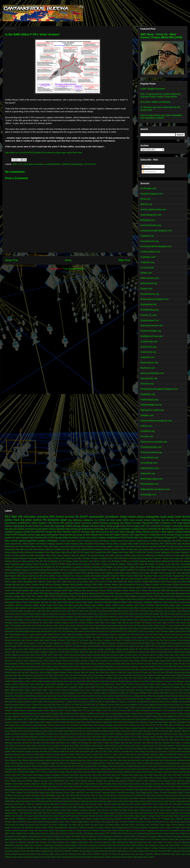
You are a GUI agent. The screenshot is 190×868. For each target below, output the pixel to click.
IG (160, 731)
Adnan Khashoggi (94, 655)
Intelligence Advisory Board (125, 734)
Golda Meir (182, 722)
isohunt (32, 851)
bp (142, 579)
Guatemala (57, 590)
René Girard (71, 798)
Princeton (163, 793)
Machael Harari (140, 757)
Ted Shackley (34, 602)
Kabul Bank (22, 749)
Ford (97, 714)
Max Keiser (25, 763)
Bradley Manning (84, 584)
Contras (177, 584)
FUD (119, 587)
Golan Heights (163, 722)
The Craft (169, 822)
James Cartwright (156, 737)
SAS (86, 804)
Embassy (112, 617)
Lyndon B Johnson (53, 757)
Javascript (82, 740)
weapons (143, 567)
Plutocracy (107, 596)
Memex (131, 629)
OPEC (76, 778)
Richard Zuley (176, 798)
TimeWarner (29, 828)
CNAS (126, 678)
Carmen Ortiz (143, 681)
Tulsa (57, 831)
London (45, 629)
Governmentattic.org (151, 331)
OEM (54, 778)
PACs (163, 784)
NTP (37, 772)
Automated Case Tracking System (117, 667)
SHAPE (114, 804)
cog (120, 544)
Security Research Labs (36, 810)
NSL (42, 576)
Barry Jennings (141, 670)
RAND (14, 579)
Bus (52, 678)
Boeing (73, 584)
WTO (74, 837)
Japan (137, 535)
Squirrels (68, 816)
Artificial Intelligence (13, 570)
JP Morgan (85, 552)
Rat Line (149, 634)
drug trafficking (75, 520)
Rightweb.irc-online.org (152, 410)
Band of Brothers (40, 670)
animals (19, 646)
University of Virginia (67, 833)
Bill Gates (161, 672)
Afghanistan (148, 523)
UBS (102, 579)
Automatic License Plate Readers (143, 667)
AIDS (82, 652)
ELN (73, 705)
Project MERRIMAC (48, 795)
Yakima (158, 839)
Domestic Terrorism (161, 699)
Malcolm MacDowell (30, 760)
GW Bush (95, 526)
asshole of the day (166, 564)
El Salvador (77, 617)
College (27, 690)
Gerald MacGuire (68, 722)
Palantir (45, 787)
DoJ (132, 535)
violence (166, 649)
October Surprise (154, 631)
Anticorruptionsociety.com (153, 209)
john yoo (13, 529)
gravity (125, 848)
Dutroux (59, 705)
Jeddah (89, 740)
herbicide (120, 646)
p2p (183, 851)
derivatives (78, 646)
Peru (41, 790)
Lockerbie (146, 754)
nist (107, 555)
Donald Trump (32, 526)
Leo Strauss (33, 629)
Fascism (80, 541)
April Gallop (176, 608)
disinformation (75, 546)
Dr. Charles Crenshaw (94, 702)
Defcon (166, 614)
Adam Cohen (53, 655)
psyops (79, 535)
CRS (168, 678)
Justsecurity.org (148, 352)
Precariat (97, 793)
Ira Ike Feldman (60, 737)
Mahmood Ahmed (168, 757)
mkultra (21, 529)
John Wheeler (47, 626)
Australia (9, 532)
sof (149, 541)
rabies (84, 854)
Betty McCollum (117, 672)
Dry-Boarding (154, 702)
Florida (130, 538)
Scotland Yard (170, 807)
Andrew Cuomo (128, 661)
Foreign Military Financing (21, 620)
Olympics (44, 781)
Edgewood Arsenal (156, 705)
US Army (107, 549)
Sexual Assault (99, 599)
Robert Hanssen (74, 801)
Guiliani (57, 552)
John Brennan (145, 538)
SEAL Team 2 (98, 804)
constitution (10, 605)
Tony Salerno (100, 828)
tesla (127, 546)
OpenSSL (92, 781)
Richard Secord (165, 798)
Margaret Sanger (76, 760)
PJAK (23, 787)
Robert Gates (63, 801)
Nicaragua (180, 593)
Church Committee (149, 546)
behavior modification (151, 535)
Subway (30, 819)
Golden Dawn (153, 620)
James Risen (119, 573)
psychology (114, 523)
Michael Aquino (68, 593)
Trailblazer (144, 828)
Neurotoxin (84, 775)
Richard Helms (152, 798)
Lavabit (8, 629)
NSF (112, 593)
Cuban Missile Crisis (85, 693)
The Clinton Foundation (103, 640)
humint (20, 582)
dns (42, 567)
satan (89, 649)
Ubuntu (37, 833)
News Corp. (116, 775)
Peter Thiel (86, 790)
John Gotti (125, 743)
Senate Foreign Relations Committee (74, 810)
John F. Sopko (104, 743)
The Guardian (10, 825)
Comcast (64, 690)
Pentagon (167, 526)
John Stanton (20, 746)
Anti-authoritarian (11, 664)
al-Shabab (73, 842)
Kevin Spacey (149, 749)
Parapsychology (15, 634)
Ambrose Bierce (49, 661)
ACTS (72, 652)
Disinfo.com (146, 289)
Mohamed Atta (168, 561)
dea (7, 529)
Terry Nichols (106, 822)
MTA (132, 757)
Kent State (119, 749)
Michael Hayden (154, 561)
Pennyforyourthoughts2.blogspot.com (159, 389)
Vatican (90, 602)
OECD (50, 778)
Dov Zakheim (114, 570)
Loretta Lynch (182, 754)
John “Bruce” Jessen (98, 561)
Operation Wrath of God (50, 784)
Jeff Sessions (147, 623)
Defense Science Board (19, 699)
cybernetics (69, 646)
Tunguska (63, 831)
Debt (161, 614)
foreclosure (99, 848)
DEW (116, 558)
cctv (165, 842)
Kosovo (183, 590)
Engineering (94, 708)
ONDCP (135, 631)
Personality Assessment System (27, 790)
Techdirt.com (147, 436)
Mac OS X (69, 629)
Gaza (42, 590)
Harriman (35, 728)
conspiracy (9, 567)
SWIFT (180, 804)
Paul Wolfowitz (95, 596)
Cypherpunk (83, 570)
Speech (57, 816)
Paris (110, 787)
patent (45, 649)
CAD (65, 678)
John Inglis (146, 743)
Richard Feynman (140, 798)
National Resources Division (168, 772)
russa (132, 854)
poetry (172, 605)
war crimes (160, 549)
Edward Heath (169, 705)
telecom (132, 649)
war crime (114, 532)
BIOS (171, 667)
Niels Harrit (143, 775)
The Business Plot (159, 822)
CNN (61, 570)
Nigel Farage (153, 775)
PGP (7, 634)
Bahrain (30, 670)
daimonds (103, 845)
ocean (179, 851)
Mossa (115, 769)
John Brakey (61, 743)
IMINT (171, 731)
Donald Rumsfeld (32, 532)
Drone (22, 552)
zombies (151, 857)
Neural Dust (75, 775)
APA (115, 582)
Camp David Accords (59, 681)
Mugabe (26, 631)
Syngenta (96, 819)
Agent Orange (164, 655)
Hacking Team (80, 590)
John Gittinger (115, 743)
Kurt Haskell (85, 752)
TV (162, 819)
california (147, 579)
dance (60, 555)
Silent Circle (28, 813)
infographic (66, 567)
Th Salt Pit (124, 822)
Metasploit (170, 763)
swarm (59, 857)
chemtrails (153, 529)
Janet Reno (62, 740)
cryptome (22, 541)
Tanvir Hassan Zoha (29, 822)
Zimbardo (44, 842)
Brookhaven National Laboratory (159, 675)
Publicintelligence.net (151, 405)
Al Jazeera (47, 658)
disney (36, 605)
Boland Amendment (110, 611)
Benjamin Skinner (67, 672)
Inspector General (25, 573)
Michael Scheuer (82, 593)
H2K (151, 725)
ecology (161, 845)
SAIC (30, 579)
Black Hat (76, 611)
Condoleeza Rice (106, 558)
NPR (18, 772)
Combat (57, 690)
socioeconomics (137, 555)
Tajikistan (179, 819)
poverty (58, 854)
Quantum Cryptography (118, 634)
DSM (162, 693)
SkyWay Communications (67, 813)
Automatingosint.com (151, 215)
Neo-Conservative (168, 593)
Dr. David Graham (109, 702)
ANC (95, 652)
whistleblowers (113, 538)
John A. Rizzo (141, 590)
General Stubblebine (156, 719)
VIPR (74, 643)
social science (17, 857)
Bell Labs (21, 672)
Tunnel (70, 831)
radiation (109, 567)
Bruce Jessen (129, 611)
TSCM (68, 640)
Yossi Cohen (10, 842)
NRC (56, 631)
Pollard (50, 634)
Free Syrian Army (73, 716)
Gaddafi (41, 719)
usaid (69, 608)
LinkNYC (121, 754)
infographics (162, 646)
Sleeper (89, 813)
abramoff (180, 643)
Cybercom (104, 693)
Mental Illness (55, 593)
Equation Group (135, 708)
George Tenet (33, 561)
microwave (86, 567)
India (26, 549)
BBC (188, 555)
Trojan (40, 831)
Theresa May (144, 825)
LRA (183, 626)
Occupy (79, 576)
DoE (124, 699)
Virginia (85, 643)
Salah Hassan (38, 807)
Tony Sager (90, 828)
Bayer (168, 670)
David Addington (101, 570)
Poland (44, 634)
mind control (116, 520)
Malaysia (143, 561)
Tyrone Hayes (29, 643)
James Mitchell (123, 623)
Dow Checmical (79, 702)
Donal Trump (24, 587)
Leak (26, 629)
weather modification (48, 541)
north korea (67, 582)
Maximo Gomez (35, 763)
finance (60, 517)
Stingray (99, 549)
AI (87, 608)
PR (34, 787)
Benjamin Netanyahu (28, 558)
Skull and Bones (138, 599)
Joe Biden (154, 573)
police (28, 520)
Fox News (23, 561)
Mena (104, 552)
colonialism (48, 646)
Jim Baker (147, 740)
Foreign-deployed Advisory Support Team (126, 714)
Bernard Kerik (19, 584)
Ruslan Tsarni (35, 599)
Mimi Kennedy (115, 766)
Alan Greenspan (82, 658)
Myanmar (155, 769)
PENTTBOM (181, 784)
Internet (36, 573)
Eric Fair (162, 708)
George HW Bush (54, 532)
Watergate (140, 643)
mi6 (89, 555)
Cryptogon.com (148, 257)
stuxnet (8, 538)
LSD (155, 538)
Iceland (45, 623)
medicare (68, 851)
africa (7, 541)
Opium (8, 564)
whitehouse (149, 555)
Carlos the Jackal (132, 681)
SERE (62, 564)
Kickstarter (20, 752)
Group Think (93, 725)
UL (35, 643)
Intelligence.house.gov (152, 336)
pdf (39, 529)
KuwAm (157, 626)
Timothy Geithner (48, 828)
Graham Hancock (55, 725)
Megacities (124, 629)
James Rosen (21, 740)
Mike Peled (76, 766)
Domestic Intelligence (145, 699)
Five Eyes (186, 617)
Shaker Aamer (133, 810)
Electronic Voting (161, 558)
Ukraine (108, 579)
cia (20, 516)
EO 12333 (84, 705)
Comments (149, 172)
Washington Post (109, 837)
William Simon (61, 839)
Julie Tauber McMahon (166, 746)
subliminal (57, 608)
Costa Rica (28, 693)
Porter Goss (158, 576)
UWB (32, 833)
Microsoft (68, 766)
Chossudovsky (129, 584)
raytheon (23, 608)
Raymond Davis (18, 564)
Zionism (55, 842)
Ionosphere (64, 623)
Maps (55, 760)
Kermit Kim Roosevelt (136, 626)
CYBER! (8, 681)
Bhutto (42, 584)
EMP (78, 705)
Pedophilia (22, 535)
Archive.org (110, 664)
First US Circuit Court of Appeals (46, 714)
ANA (90, 608)
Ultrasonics (44, 833)
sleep (178, 854)
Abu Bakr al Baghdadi (173, 652)
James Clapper (111, 623)
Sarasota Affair (117, 807)
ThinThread (154, 825)
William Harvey (36, 839)
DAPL (91, 570)
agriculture (115, 549)
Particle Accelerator (120, 787)
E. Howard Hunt (28, 617)
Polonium (57, 634)
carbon (160, 842)
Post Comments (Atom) (74, 269)
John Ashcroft (27, 743)
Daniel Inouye (134, 614)
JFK (106, 529)
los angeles (76, 567)
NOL (14, 772)
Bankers (96, 670)
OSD (90, 778)
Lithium (134, 754)
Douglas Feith (42, 702)
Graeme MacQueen (40, 725)
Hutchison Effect (137, 731)
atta (123, 579)
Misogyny (137, 766)
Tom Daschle (70, 828)
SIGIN (123, 804)
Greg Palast (83, 725)
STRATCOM (163, 804)
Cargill (112, 681)
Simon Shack (161, 637)
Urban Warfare (100, 833)
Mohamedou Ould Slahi (14, 631)
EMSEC (61, 587)
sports (126, 567)
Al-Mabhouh (63, 658)
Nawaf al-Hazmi (11, 775)
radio (17, 608)
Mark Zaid (127, 760)
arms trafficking (183, 520)
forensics (105, 646)
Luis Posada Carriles (37, 757)
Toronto (108, 828)
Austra (96, 667)
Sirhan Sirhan (64, 579)
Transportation (153, 828)
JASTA (99, 737)
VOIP (119, 833)
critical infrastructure (31, 567)
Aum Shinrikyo (82, 667)
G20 (165, 716)
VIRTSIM (113, 833)
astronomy (97, 842)
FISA (173, 541)
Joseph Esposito (97, 746)
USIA (39, 643)
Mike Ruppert (11, 576)
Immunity (50, 734)
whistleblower (24, 523)
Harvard (90, 590)
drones (186, 517)
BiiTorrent (59, 611)
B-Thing (159, 667)
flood (83, 848)
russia (175, 526)
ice (60, 567)
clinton (187, 526)
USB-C (7, 833)
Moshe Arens (96, 769)
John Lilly (154, 743)
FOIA (123, 538)
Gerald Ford (56, 722)
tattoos (69, 857)
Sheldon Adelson (145, 810)
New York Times (17, 546)
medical (136, 544)
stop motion (46, 857)
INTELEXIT (35, 623)
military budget (111, 605)
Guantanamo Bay (12, 549)
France (34, 620)
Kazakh (64, 749)
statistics (49, 608)
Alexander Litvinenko (148, 658)
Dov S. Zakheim (67, 702)
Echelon (118, 705)
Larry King (171, 752)
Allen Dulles (180, 555)
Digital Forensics (122, 535)
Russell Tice (46, 599)
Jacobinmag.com (149, 341)
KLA (10, 749)
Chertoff (24, 614)
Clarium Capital (119, 687)
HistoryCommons (17, 731)
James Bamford (144, 737)
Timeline (38, 828)
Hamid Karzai (67, 552)
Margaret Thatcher (89, 629)
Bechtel (8, 672)
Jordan (67, 626)
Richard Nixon (11, 599)
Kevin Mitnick (138, 749)
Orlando (183, 631)
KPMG (124, 561)
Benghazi (56, 672)
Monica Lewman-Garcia (54, 769)
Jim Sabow (170, 740)
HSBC (70, 590)
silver (173, 854)
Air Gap (34, 658)
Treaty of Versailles (173, 828)
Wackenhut (99, 602)
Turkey (46, 546)
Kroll (71, 752)
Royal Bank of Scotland (59, 804)
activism (62, 842)
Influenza (90, 734)
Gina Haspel (86, 722)
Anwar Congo (73, 664)
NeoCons (179, 561)
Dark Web (144, 614)
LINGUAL (116, 752)
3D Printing (24, 652)
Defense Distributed (171, 696)
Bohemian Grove (96, 611)
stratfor (132, 567)
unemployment (116, 857)
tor (84, 535)
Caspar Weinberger (36, 684)
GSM (30, 719)
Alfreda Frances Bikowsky (166, 658)
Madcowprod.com (149, 363)
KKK (126, 626)
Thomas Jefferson (178, 825)
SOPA (139, 552)
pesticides (150, 605)
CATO (70, 678)
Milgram (106, 766)
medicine (76, 532)
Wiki (52, 526)
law (14, 516)
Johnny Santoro (31, 746)
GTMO (179, 541)
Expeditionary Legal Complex (38, 710)
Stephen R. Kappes (148, 816)
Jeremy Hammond (120, 740)
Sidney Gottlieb (112, 599)
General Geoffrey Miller (69, 620)
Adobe (103, 655)
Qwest (129, 795)
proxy (79, 649)
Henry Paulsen (125, 728)
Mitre (19, 576)
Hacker (187, 725)
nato (93, 532)
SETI (109, 804)
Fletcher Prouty (11, 561)
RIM (141, 795)
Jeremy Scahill (128, 590)
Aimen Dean (16, 658)
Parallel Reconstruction (92, 787)
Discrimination (110, 699)
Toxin (130, 828)
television (78, 857)
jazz (183, 646)
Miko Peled (98, 766)
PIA (19, 787)
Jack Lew (133, 737)
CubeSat (96, 693)
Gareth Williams (22, 590)
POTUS (52, 596)
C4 (62, 678)
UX (48, 643)
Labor (136, 752)
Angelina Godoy (176, 661)
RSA (72, 549)
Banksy (157, 582)
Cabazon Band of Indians (21, 681)
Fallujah (137, 617)
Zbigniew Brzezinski (168, 643)
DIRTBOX (143, 693)
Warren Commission (117, 643)
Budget (180, 675)
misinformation (99, 851)
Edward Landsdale (66, 617)
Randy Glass (140, 634)
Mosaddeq (80, 769)
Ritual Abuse (45, 564)
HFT (155, 725)
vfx (14, 538)
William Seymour (48, 839)
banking (77, 526)
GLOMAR (8, 719)
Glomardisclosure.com (152, 325)
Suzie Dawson (87, 819)
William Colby (127, 602)
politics (9, 520)
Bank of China (87, 670)
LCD (101, 752)
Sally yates (48, 807)
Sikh (21, 813)
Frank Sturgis (43, 620)
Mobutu (156, 766)
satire (30, 608)
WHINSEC (93, 643)
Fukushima (171, 546)
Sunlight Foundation (60, 819)
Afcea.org (145, 199)
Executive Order (96, 587)
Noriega (17, 596)
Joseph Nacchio (136, 746)
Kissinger (28, 752)
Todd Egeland (60, 828)
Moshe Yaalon (106, 769)
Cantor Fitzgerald (92, 681)
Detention (109, 535)
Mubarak (135, 769)
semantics (149, 854)
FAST (80, 710)
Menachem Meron (100, 763)
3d (107, 582)
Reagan (115, 552)
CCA (79, 678)
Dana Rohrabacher (18, 696)
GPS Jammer (18, 719)
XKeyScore (138, 602)
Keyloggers (159, 749)
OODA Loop (143, 631)
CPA (141, 611)
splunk (30, 857)
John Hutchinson (135, 743)
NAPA (161, 769)
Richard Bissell (117, 798)
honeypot (155, 848)
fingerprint (71, 848)
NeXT (20, 775)
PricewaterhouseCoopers (126, 793)
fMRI (52, 848)
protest (106, 532)
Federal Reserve (100, 523)
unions (124, 857)
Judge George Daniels (115, 626)
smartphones (109, 649)
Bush (18, 538)
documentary (11, 523)
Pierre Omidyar (17, 793)
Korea (67, 752)
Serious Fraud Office (110, 810)
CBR (75, 678)
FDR (93, 710)
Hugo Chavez (100, 590)
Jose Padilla (74, 746)
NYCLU (45, 772)
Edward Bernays (52, 617)
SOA (60, 599)
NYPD (14, 535)
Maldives (41, 760)
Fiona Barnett (177, 617)
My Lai (149, 769)
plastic (52, 854)
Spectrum (50, 816)
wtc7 (143, 526)
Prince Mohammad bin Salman (148, 793)
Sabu (112, 637)
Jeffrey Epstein (29, 544)
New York (66, 549)
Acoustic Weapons (12, 655)
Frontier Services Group (135, 716)
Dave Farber (82, 696)
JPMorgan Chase (93, 623)
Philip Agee (139, 790)
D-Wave (122, 693)
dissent (85, 646)
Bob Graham (66, 558)
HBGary (14, 573)
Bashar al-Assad (12, 558)
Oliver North (26, 596)
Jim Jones (161, 740)
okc (74, 582)
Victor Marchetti (34, 837)
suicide (145, 549)
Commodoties (73, 690)
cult (98, 845)
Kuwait (163, 626)
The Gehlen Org (128, 640)
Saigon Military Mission (14, 807)
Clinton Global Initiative (146, 687)
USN (24, 833)
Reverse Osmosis (91, 798)
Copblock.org (147, 236)
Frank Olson (172, 714)
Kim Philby (149, 626)
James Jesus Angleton (104, 573)
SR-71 (150, 804)
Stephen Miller (39, 640)
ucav (96, 582)
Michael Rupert (11, 766)
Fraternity (15, 716)
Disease (119, 699)
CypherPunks (113, 693)
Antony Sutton (52, 664)
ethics (37, 848)
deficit (188, 579)
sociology (118, 649)
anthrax (31, 535)
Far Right (136, 710)
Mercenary (121, 763)
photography (178, 529)
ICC (29, 623)
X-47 (147, 839)
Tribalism (8, 831)
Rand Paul (21, 798)
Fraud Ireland (25, 716)
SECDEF (81, 637)
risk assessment (123, 854)
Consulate (131, 690)
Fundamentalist (157, 716)
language (44, 851)
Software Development (72, 164)
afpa (67, 842)
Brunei (174, 675)
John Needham (164, 743)
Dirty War (100, 699)
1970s (74, 608)
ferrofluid (63, 848)
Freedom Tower (99, 716)
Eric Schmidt (171, 708)
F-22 (66, 710)
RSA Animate (160, 596)
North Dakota (115, 631)
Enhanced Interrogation (34, 552)
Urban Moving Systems (72, 602)
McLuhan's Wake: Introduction (155, 102)
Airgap (40, 658)
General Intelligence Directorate (91, 620)
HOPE (64, 590)
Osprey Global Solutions (132, 784)
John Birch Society (48, 743)
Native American (84, 631)
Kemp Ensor (72, 749)
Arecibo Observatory (123, 664)
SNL (128, 804)
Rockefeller (22, 579)
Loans (139, 754)
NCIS (174, 769)
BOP (185, 667)
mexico (143, 544)
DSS (127, 614)
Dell (30, 699)
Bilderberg (42, 558)
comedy (139, 520)
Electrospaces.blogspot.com (154, 299)
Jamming (41, 740)
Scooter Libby (152, 807)
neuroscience (31, 529)
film (54, 567)
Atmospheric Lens (33, 667)
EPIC (94, 705)
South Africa (16, 640)
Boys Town (118, 675)
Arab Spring (186, 608)
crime (164, 535)
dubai (147, 845)
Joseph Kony (88, 626)
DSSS (167, 693)
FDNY (127, 617)
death (110, 845)
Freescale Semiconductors (115, 716)
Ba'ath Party (13, 670)
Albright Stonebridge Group (114, 658)
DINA (119, 614)
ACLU (187, 529)
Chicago (94, 558)
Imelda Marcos (41, 734)
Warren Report (131, 643)
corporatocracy (58, 646)
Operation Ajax (102, 781)
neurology (95, 567)
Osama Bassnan (91, 784)
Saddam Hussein (74, 599)
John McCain (181, 623)
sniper (183, 854)
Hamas (29, 728)
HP (158, 725)
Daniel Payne (63, 696)
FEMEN (98, 710)
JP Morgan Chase (71, 561)
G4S (13, 590)
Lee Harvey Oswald (59, 754)
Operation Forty (170, 781)
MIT (42, 593)
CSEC (178, 678)
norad (103, 567)
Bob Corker (34, 675)
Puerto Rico (86, 795)
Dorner (34, 702)
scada (35, 608)
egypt (125, 544)
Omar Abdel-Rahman (56, 781)
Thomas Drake (112, 544)
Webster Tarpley (126, 564)
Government (164, 620)
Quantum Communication (99, 634)
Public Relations (131, 596)
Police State (75, 793)
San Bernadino (72, 807)
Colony (51, 690)
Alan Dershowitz (128, 608)
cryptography (18, 526)
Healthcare (81, 728)
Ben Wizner (40, 672)
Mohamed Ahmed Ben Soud (170, 766)
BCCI (89, 535)
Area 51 (8, 611)
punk (79, 854)
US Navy (16, 555)
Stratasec (87, 564)
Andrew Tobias (154, 661)
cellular (82, 538)
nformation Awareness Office (161, 851)
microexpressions (86, 851)
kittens (38, 851)
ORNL (81, 778)
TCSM (140, 819)
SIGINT (84, 517)
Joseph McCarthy (110, 746)
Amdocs (59, 661)
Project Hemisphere (32, 795)
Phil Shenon (107, 790)
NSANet (32, 772)
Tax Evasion (100, 544)
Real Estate (124, 552)
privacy (141, 517)
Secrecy (150, 552)
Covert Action (93, 614)
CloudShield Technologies (170, 687)
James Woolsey (135, 623)
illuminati (87, 605)
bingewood (133, 842)
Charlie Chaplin (161, 684)
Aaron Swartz (101, 608)
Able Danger (156, 567)
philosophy (32, 854)
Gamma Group (54, 620)
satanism (119, 555)
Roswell (39, 804)
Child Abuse (53, 523)
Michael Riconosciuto (167, 629)
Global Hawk (118, 722)
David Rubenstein (121, 696)
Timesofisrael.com (150, 458)
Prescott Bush (118, 596)
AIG (111, 582)
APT (94, 608)
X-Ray (158, 643)
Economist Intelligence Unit (132, 705)
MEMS (96, 757)
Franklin (181, 714)
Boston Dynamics (81, 675)
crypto (182, 579)
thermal (146, 649)
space (187, 535)
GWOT (35, 719)
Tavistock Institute (58, 822)
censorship (64, 546)
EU (138, 570)
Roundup (46, 804)
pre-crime (65, 854)
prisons (103, 546)
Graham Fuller (174, 620)
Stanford (85, 816)
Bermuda (85, 672)
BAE (63, 541)
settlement (157, 854)
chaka (170, 842)
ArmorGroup (142, 664)
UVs (28, 833)
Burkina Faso (44, 678)
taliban (152, 549)
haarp (130, 544)
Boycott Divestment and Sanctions (101, 675)
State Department (86, 544)
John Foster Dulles (159, 623)
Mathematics (182, 760)
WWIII (78, 837)
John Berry (37, 743)
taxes (91, 582)
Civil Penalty (100, 687)
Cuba (31, 538)
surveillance (112, 517)
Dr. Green (120, 702)
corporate (18, 567)
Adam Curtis (63, 655)
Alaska (100, 658)
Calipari (40, 681)
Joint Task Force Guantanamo (49, 746)
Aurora (91, 667)
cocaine (41, 646)
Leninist (88, 754)
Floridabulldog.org (149, 310)
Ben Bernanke (153, 544)
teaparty (126, 649)
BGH (166, 667)
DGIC (137, 693)
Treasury (105, 564)
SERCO (133, 552)
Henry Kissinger (127, 532)
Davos (131, 696)
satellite (127, 555)
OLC (73, 576)
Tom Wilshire (81, 828)
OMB (129, 631)
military (123, 517)
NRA (22, 772)
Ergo (143, 708)
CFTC (102, 678)
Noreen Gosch (104, 631)
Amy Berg (168, 608)
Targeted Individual (44, 822)
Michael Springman (24, 766)
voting (176, 649)
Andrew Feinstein (141, 661)
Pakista (38, 787)
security (41, 608)
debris (114, 845)
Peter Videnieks (96, 790)
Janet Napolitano (51, 740)
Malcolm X (77, 629)
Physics (144, 529)
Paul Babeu (149, 787)
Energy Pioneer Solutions (79, 708)
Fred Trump (35, 716)
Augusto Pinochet (29, 570)
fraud (17, 520)
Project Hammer (18, 795)
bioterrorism (168, 602)
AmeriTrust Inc (68, 661)
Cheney (18, 614)
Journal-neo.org (148, 347)
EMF (164, 546)
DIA (120, 558)
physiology (45, 854)
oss (78, 582)
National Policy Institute (133, 772)
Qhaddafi (107, 795)
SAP (83, 804)
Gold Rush (173, 722)
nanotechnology (98, 555)
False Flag (49, 552)
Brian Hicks (142, 675)
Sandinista (90, 807)
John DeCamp (83, 743)
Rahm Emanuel (157, 795)
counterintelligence (70, 845)
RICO (133, 634)
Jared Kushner (72, 740)
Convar (161, 690)
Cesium (118, 684)
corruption (136, 526)
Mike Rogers (180, 629)
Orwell (82, 784)
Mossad (59, 538)
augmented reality (109, 842)
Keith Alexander (172, 590)
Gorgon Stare (14, 725)
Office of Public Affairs (141, 778)
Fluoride (8, 620)
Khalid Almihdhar (170, 749)
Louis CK (25, 757)
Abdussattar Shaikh (114, 608)
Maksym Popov (16, 760)
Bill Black (136, 672)
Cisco (66, 570)
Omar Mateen (38, 596)
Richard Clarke (32, 564)
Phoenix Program (165, 790)
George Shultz (39, 722)
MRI (124, 757)
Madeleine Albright (154, 757)
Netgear (41, 775)
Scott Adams (181, 807)
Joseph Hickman (77, 626)
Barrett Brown (167, 582)
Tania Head (16, 822)
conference (38, 845)
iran (96, 520)
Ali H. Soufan (16, 661)
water (145, 857)
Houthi (89, 731)
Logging (161, 754)
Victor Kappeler (22, 837)
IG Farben (165, 731)
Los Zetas (18, 757)
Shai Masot (123, 810)
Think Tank (159, 640)
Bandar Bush (98, 535)
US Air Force (90, 164)
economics (86, 523)
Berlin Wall (51, 611)
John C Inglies (71, 743)
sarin (137, 854)
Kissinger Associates (40, 752)
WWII (65, 538)
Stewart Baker (174, 816)
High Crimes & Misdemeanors (166, 728)
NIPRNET (9, 772)
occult (174, 851)
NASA (8, 535)
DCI (115, 614)
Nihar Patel (172, 775)
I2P (153, 731)
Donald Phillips (184, 699)
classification (10, 845)
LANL (92, 752)
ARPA (113, 652)
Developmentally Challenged (49, 699)
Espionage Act (83, 587)
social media (119, 546)
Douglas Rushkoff (54, 702)
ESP (98, 705)
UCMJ (114, 831)
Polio (82, 793)
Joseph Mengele (100, 626)
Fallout (129, 710)
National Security (153, 593)
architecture (158, 602)
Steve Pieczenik (162, 816)
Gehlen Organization (105, 719)
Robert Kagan (35, 637)
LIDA (105, 752)
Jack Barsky (125, 737)
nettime (147, 851)
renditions (97, 854)
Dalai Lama (174, 693)
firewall (78, 848)
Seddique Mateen (52, 810)
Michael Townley (50, 766)
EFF (42, 532)
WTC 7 (176, 538)
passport (15, 854)
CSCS (173, 678)
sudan (53, 857)
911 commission (154, 526)
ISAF (179, 731)
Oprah (178, 631)
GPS (181, 570)
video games (138, 857)
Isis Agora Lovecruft (74, 737)
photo (38, 854)
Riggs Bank (9, 637)
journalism (126, 529)
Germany (39, 538)
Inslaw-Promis (16, 544)
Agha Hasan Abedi (177, 655)
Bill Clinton (167, 529)
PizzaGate (147, 576)
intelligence (88, 520)
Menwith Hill (112, 763)
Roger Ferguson (170, 801)
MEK (91, 757)
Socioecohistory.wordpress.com (156, 421)
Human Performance (123, 731)
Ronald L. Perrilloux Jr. (27, 804)
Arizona (134, 664)
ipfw (28, 851)
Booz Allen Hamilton (81, 558)
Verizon (178, 833)
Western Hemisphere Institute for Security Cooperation (161, 837)
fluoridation (69, 605)
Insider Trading (54, 623)
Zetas (37, 842)
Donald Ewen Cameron (39, 587)
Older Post (124, 260)
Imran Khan (58, 734)
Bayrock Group (180, 582)
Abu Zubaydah (164, 541)
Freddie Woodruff (46, 716)
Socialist (96, 813)
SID (119, 804)
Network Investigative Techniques (57, 775)
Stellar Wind (123, 816)
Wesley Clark (135, 837)
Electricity (27, 708)
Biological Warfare (62, 584)
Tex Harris (116, 822)
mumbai (112, 851)
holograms (147, 848)
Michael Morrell (153, 629)
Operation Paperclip (111, 576)
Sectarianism (21, 810)
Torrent (114, 828)
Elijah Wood (49, 708)
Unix (61, 643)
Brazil (135, 675)
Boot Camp (70, 675)
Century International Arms (105, 684)
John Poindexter (16, 626)
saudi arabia (167, 517)
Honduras (23, 623)
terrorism (70, 517)
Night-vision (163, 775)
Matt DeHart (15, 763)
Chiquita (31, 614)
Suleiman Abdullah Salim (43, 819)
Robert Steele (134, 801)
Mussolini (142, 769)
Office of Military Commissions (120, 778)
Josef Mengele (85, 746)
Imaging (32, 734)
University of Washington (84, 833)
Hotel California (69, 731)
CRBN (100, 584)
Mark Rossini (101, 629)
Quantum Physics (146, 596)
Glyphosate (153, 722)
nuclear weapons (126, 605)
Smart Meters (151, 599)
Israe (84, 737)
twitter (108, 857)
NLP (108, 593)
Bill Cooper (67, 611)
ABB (67, 652)
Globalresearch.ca (150, 320)
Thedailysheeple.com (151, 447)
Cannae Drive (81, 681)
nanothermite (121, 851)
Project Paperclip (67, 634)
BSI (6, 670)
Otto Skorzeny (147, 784)
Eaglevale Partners (107, 705)
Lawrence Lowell (32, 754)
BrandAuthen (128, 675)
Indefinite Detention (71, 734)
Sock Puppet (104, 813)
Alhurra (8, 661)
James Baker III (69, 573)
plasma (66, 649)
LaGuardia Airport (127, 752)
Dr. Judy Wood (16, 617)
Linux (40, 629)
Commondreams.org (151, 225)
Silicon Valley (38, 813)
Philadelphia (129, 790)
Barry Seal (169, 549)
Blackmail (25, 675)
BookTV (62, 675)
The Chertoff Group (86, 640)
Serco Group (87, 599)
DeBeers (137, 696)
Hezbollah (151, 728)
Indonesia (82, 734)
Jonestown (65, 746)
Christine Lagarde (41, 614)
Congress (18, 532)
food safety (90, 848)
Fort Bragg (156, 714)
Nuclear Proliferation (30, 778)
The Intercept (140, 640)
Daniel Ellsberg (31, 696)
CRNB (163, 678)
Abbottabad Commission (136, 652)
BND (151, 582)
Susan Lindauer (75, 819)
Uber (51, 643)
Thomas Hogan (165, 825)
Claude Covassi (131, 687)
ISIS (46, 561)
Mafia (46, 593)
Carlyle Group (135, 546)
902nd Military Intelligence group (42, 652)
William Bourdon (23, 839)
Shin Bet (156, 810)
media (139, 541)
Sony (151, 813)
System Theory (21, 602)
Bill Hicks (49, 584)
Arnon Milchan (152, 664)
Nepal (35, 775)
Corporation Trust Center (14, 693)
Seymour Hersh (150, 637)
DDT (127, 693)
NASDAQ (168, 769)
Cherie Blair (179, 684)
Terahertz (97, 822)
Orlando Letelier (73, 784)
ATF (149, 567)
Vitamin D (51, 837)
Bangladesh (51, 670)
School (125, 807)
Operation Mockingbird (92, 576)
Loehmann (154, 754)
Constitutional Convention (117, 690)
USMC (23, 555)
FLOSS (104, 710)
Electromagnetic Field (90, 617)
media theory (59, 851)
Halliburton (21, 728)
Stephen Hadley (134, 816)
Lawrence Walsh (45, 754)
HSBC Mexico (169, 725)
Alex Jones (177, 567)
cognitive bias (29, 845)
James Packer (10, 740)
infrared (178, 646)
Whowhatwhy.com (150, 484)
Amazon (40, 661)
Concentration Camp (98, 690)
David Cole (101, 696)
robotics (45, 529)
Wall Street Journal (96, 837)
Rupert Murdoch (74, 804)
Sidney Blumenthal (74, 564)
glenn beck (118, 848)
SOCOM (42, 579)
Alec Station (129, 582)
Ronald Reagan (165, 538)
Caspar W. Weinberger (20, 684)
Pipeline (38, 634)
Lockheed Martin (53, 164)
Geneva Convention (12, 722)
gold (14, 582)
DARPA (69, 526)
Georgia (48, 722)
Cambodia (47, 681)
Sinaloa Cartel (125, 599)
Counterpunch (39, 693)
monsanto (85, 532)
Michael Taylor (37, 766)
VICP (107, 833)
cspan (54, 555)
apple (38, 535)
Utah (85, 602)
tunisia (157, 649)
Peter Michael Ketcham (52, 790)
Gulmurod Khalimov (129, 725)
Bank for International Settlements (69, 670)
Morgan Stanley (69, 769)
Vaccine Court (131, 833)
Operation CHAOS (127, 781)
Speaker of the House (25, 816)
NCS (178, 769)
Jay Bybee (117, 590)
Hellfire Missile (113, 728)
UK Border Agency (124, 831)
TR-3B (154, 819)
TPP (149, 819)
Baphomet (103, 670)
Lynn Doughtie (66, 757)
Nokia (11, 778)
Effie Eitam (9, 708)
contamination (48, 845)
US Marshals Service (177, 831)
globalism (112, 646)
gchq (43, 535)
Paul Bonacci (159, 787)
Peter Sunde (77, 790)
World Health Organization (107, 839)
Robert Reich (124, 801)
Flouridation (90, 714)
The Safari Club (75, 825)
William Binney (142, 532)
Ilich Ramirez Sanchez (20, 734)
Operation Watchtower (32, 784)
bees (127, 579)
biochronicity (143, 842)
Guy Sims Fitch (143, 725)
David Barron (92, 696)
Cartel (146, 611)
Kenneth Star (109, 749)
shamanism (166, 854)
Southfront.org (148, 431)
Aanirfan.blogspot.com (152, 194)
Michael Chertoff (140, 629)
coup (88, 538)
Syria (132, 520)
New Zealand (50, 576)
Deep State (71, 541)
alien (118, 579)
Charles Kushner (134, 684)
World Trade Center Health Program (131, 839)
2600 (18, 652)
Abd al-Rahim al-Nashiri (155, 652)
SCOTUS (55, 564)
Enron (120, 708)
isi (183, 535)
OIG (126, 631)
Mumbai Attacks (35, 631)
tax (73, 857)
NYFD (51, 772)
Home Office (58, 731)
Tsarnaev (44, 602)
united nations (167, 532)
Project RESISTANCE (73, 795)
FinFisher (156, 587)
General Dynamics (128, 719)
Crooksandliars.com (150, 252)
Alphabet (33, 661)
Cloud (158, 687)
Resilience (80, 798)
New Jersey (93, 775)
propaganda (152, 517)
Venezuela (114, 564)
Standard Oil (77, 816)
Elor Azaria (58, 708)
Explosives (54, 710)
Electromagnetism (145, 558)
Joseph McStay (123, 746)
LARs (96, 752)
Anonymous (166, 523)
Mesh (152, 763)
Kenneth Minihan (98, 749)
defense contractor (71, 555)
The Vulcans (150, 640)
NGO (52, 631)
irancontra (155, 532)
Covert (85, 614)
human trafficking (152, 520)
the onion (139, 649)
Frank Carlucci (166, 587)
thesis (85, 857)
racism (112, 555)
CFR (162, 544)
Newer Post (12, 260)
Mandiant (49, 760)
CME (115, 678)
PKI (27, 787)
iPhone (155, 646)
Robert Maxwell (87, 801)
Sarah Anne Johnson (102, 807)
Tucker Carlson (49, 831)
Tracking (136, 828)
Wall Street (185, 538)
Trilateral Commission (20, 831)
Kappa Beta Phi (33, 749)
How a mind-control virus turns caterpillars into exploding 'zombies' (161, 117)
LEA (22, 593)
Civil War (109, 687)
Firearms (171, 570)
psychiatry (84, 582)
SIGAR (55, 599)
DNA (160, 546)
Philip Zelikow (31, 546)
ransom (90, 854)
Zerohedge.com (148, 495)
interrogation (52, 535)
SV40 (174, 804)
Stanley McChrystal (111, 816)
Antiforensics (29, 664)
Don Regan (174, 699)
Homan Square (48, 731)
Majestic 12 (179, 757)
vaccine (102, 582)
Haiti (15, 728)
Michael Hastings (47, 544)
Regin (43, 798)
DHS (62, 523)
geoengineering (86, 529)
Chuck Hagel (90, 687)
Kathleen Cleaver (54, 749)
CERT (97, 678)
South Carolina (159, 813)
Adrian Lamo (137, 655)
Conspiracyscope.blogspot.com (156, 231)
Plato (53, 793)
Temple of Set (88, 822)
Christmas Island (62, 687)
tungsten (102, 857)
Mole (15, 769)
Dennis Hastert (11, 587)
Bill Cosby (153, 672)
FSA (109, 710)
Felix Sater (157, 617)
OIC (64, 778)
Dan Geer (183, 693)
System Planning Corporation (111, 819)
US (136, 831)
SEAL (35, 579)
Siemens (169, 810)
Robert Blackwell (42, 801)
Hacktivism (9, 728)
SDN (90, 804)
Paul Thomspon (170, 787)
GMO (136, 538)
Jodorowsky (17, 743)
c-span (154, 842)
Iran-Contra (44, 526)
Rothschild (54, 637)
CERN (94, 584)
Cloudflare (63, 614)
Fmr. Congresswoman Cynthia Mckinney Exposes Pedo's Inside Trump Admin (161, 95)
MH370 (37, 593)
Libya (172, 520)
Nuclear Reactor (63, 576)
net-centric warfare (137, 851)
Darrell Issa (73, 696)
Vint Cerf (43, 837)
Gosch (22, 725)
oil (127, 549)
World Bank (92, 839)
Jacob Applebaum (54, 573)
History (7, 731)
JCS (60, 561)
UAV (51, 546)
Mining (188, 629)
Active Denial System (28, 655)
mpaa (15, 649)
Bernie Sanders (32, 584)
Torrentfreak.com (149, 463)
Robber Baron (10, 801)
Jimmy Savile (144, 573)
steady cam (37, 857)
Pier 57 (8, 793)
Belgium (14, 672)
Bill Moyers (170, 672)
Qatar (101, 795)
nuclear (20, 649)
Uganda (56, 643)
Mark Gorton (99, 760)
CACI (137, 611)
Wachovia (85, 837)
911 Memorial (60, 652)
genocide (78, 605)
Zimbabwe (148, 602)
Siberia (162, 810)
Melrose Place (65, 763)
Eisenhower (18, 708)
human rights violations (143, 646)
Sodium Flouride (115, 813)
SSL (65, 599)
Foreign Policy (105, 714)
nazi (54, 582)
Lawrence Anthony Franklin (15, 754)
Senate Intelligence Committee (167, 552)
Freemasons (178, 587)
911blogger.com (148, 188)
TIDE (145, 819)
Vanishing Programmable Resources (150, 833)
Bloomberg (42, 570)
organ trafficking (30, 649)
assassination (97, 517)
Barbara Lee (112, 670)
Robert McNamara (100, 801)
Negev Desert (27, 775)
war (122, 523)
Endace (66, 708)
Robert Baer (30, 801)
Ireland (109, 590)
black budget (135, 579)
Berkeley (77, 672)
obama (99, 532)
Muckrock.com (148, 368)
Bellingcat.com (148, 220)
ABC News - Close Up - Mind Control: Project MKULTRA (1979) (161, 36)
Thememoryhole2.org (151, 452)
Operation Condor (142, 781)
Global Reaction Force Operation (135, 722)
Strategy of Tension (57, 640)
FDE (89, 710)
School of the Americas (137, 807)
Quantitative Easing (82, 634)
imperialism (9, 851)
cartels (48, 555)
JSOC (102, 623)
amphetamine (83, 842)
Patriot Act (138, 576)
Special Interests (40, 816)
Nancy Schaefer (59, 772)
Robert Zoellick (145, 801)
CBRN (126, 520)
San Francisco (52, 579)
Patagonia (131, 787)
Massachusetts (171, 760)
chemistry (27, 646)
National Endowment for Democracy (130, 593)
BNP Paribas (178, 667)
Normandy (18, 778)
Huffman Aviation (108, 731)
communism (185, 602)
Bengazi (48, 672)
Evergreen (23, 710)
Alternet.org (146, 204)
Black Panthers (54, 558)
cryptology (92, 845)
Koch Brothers (54, 752)
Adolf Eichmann (112, 655)
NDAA (7, 546)
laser (35, 582)
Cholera (22, 687)
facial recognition (94, 646)
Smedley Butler (172, 637)
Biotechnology (180, 672)
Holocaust (38, 731)
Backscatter (22, 670)
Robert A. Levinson (21, 637)
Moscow (87, 769)
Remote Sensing (171, 634)
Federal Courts (157, 710)
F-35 (20, 164)
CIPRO (110, 678)
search (142, 854)
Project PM (60, 795)
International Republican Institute (33, 737)
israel (178, 517)
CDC (83, 678)
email (54, 605)
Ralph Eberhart (11, 798)
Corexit (175, 690)
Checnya (171, 684)
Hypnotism (147, 731)
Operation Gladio (63, 544)
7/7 (59, 541)
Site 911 (54, 813)
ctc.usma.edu (147, 268)
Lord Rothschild (170, 754)
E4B (36, 617)
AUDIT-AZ (120, 652)
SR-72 (156, 804)
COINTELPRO (170, 544)
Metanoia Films (160, 763)
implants (17, 851)
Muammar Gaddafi (53, 549)
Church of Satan (143, 584)
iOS (178, 848)
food (7, 582)
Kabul (15, 749)
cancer (154, 579)
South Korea (180, 813)
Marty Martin (160, 760)
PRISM (59, 596)
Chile (120, 584)
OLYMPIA (69, 778)
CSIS (183, 678)
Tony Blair (96, 564)
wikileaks (85, 526)
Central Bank (89, 684)
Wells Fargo (139, 564)
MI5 (59, 629)
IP (41, 623)
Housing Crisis (81, 731)
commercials (163, 579)
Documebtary (131, 699)
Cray (46, 693)
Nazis (181, 526)
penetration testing (55, 649)
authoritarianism (122, 842)
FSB (115, 587)
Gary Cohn (93, 719)
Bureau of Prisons (32, 678)
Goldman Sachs (73, 523)
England (102, 708)
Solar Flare (134, 813)
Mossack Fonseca (124, 769)
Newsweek (125, 775)
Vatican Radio (169, 833)
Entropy (126, 708)
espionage (60, 526)
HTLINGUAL (179, 725)
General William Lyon (173, 719)
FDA (110, 587)
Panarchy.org (147, 384)
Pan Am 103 (62, 787)
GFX (183, 716)
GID (177, 570)
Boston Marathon (57, 529)
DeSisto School (146, 696)
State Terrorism (27, 640)
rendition (135, 529)
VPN (123, 833)
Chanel (124, 684)
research (104, 854)
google (116, 526)
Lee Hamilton (133, 561)
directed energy (174, 535)
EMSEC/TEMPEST (128, 570)
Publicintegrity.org (149, 400)
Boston (50, 570)
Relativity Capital (59, 798)
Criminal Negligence (69, 693)
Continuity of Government (162, 584)
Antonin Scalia (40, 664)
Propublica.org (148, 394)
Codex (183, 687)
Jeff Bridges (97, 740)
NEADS (183, 769)
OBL (122, 631)
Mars (108, 629)
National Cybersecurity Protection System (81, 772)
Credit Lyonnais (55, 693)
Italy (31, 549)
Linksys (128, 754)
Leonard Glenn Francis (100, 754)
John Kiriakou (39, 549)
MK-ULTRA (49, 538)
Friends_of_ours (149, 315)
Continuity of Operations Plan (146, 690)
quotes (84, 649)
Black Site (17, 675)
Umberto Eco (54, 833)
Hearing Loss (90, 728)
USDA (13, 833)
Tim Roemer (16, 828)
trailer (152, 649)
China (157, 523)
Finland (31, 714)
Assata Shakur (10, 667)
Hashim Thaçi (65, 728)
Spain (14, 816)
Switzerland (10, 602)
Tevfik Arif (74, 640)
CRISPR (157, 678)
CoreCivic (168, 690)
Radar (148, 795)
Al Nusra (55, 658)
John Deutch (93, 743)
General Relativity (142, 719)
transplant (95, 857)
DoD (15, 164)
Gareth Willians (83, 719)
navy (128, 851)
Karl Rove (43, 749)
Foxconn (164, 714)
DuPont (162, 702)
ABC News (81, 608)
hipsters (132, 848)
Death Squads (158, 696)
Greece (48, 590)
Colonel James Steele (39, 690)
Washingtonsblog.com (151, 479)
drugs (180, 523)
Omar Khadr (70, 781)
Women (85, 839)
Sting (181, 816)
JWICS (104, 737)
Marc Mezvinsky (63, 760)
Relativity (49, 798)
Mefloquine (46, 763)
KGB (38, 544)
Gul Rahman (185, 620)
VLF (78, 643)
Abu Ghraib (167, 567)
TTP (159, 819)
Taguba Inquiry (169, 819)
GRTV (26, 719)
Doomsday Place (11, 702)
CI (106, 678)
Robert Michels (113, 801)
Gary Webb (34, 590)
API (102, 652)
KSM (163, 590)
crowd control (83, 845)
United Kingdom (39, 523)
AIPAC (168, 555)
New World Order (104, 775)
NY (40, 772)
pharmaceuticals (162, 605)
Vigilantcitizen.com (150, 468)
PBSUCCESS (171, 784)
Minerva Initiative (127, 766)
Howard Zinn (97, 731)
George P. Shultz (27, 722)
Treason (162, 828)
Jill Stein (140, 740)
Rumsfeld (73, 637)
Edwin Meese (70, 587)
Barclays (121, 670)
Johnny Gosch (59, 626)
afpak (63, 520)
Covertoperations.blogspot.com (156, 246)
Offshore (29, 781)
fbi (77, 517)
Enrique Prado (111, 708)
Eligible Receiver (37, 708)
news (59, 582)
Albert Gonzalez (140, 608)
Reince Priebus (158, 634)
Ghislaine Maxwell (126, 620)
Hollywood (88, 541)
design (128, 845)
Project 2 (181, 793)
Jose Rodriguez (114, 561)
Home (68, 260)
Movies (102, 593)
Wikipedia (116, 602)
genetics (132, 541)
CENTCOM (90, 678)
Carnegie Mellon (111, 584)
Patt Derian (140, 787)
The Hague (20, 825)
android (8, 646)
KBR (7, 749)
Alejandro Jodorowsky (155, 608)
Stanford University (96, 816)
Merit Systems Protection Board (138, 763)
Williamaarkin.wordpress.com (155, 489)
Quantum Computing (118, 795)
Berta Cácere (105, 672)
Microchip (60, 766)
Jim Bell (154, 740)
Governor (29, 725)
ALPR (86, 652)
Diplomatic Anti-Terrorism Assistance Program (78, 699)
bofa (150, 842)
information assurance (34, 164)
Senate (78, 549)
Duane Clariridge (171, 702)
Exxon (61, 710)
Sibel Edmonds (88, 549)
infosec (23, 851)
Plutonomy (59, 793)
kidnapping (28, 582)
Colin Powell (72, 614)
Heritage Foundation (139, 728)
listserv (51, 851)
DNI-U (150, 693)
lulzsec (94, 538)
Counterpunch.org (149, 241)
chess (175, 842)
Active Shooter (42, 655)
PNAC (123, 576)
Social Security (184, 637)
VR (81, 643)
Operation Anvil (114, 781)
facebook (48, 567)
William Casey (150, 643)
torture (132, 517)
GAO (176, 716)
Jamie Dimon (32, 740)
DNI (123, 614)
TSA (174, 523)
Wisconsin (70, 839)
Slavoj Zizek (81, 813)
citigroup (34, 646)
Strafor (47, 640)
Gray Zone (66, 725)
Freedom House (86, 716)
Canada (25, 538)
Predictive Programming (174, 576)
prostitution (9, 608)
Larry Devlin (162, 752)
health (123, 549)
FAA (70, 710)
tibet (89, 857)
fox (11, 582)
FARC (164, 570)
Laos (156, 752)
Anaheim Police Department (111, 661)
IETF (157, 731)
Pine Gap (27, 793)
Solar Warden (143, 813)
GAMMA (170, 716)
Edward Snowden (133, 523)
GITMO (102, 520)
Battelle (162, 670)
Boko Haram (54, 675)
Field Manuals (166, 617)
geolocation (109, 848)
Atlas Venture (21, 667)
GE (180, 716)
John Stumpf (37, 626)
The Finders (117, 640)
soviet (25, 857)
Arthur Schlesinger (166, 664)
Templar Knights (77, 822)
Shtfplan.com (147, 415)
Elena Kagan (174, 558)
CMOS (120, 678)
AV (125, 652)
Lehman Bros (80, 754)
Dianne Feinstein (130, 558)
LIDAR (110, 752)
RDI (133, 795)
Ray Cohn (29, 798)
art (108, 520)
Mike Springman (87, 766)
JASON (43, 573)
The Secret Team (97, 825)
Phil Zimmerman (118, 790)
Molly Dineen (22, 769)
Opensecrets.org (149, 378)
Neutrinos (95, 631)
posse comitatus (183, 605)
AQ (22, 520)
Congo (79, 614)
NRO (26, 772)
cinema (14, 541)
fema (84, 546)
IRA (176, 731)
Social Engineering (78, 579)
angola (13, 646)
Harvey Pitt (44, 728)
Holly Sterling (29, 731)
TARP (129, 819)
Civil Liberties (53, 614)
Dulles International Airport (15, 705)
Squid (62, 816)
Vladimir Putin (60, 837)
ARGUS (107, 652)
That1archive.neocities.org (154, 442)
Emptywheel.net (148, 304)
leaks (93, 605)
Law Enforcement (17, 629)
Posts (146, 167)
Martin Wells (150, 760)
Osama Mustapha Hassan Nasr (110, 784)
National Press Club (149, 772)
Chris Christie (31, 687)
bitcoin (176, 602)
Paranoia (104, 787)
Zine (50, 842)
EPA (90, 705)
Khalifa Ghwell (10, 752)
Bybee (56, 678)
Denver (35, 699)
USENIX (19, 833)
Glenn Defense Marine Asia (102, 722)
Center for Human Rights (74, 684)
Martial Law (115, 629)
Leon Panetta (96, 552)
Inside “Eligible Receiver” (153, 89)
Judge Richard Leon (150, 746)
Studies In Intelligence (18, 819)
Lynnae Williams (78, 757)
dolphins (141, 845)
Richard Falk (127, 798)
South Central (170, 813)
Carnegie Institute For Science (160, 681)
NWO (64, 631)
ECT (70, 705)
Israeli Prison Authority (78, 623)
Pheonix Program (28, 634)
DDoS (132, 693)
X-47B (152, 839)
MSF (128, 757)
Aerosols (146, 655)
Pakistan (67, 532)
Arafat (81, 664)
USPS (44, 643)
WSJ (99, 643)
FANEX (75, 710)
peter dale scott (135, 549)
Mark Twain (108, 760)
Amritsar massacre (81, 661)
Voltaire (68, 837)
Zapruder (31, 842)
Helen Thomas (102, 728)
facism (57, 848)
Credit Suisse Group (106, 614)
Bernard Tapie (94, 672)
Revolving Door (104, 798)
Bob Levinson (43, 675)
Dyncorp (53, 587)
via (161, 649)
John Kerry (171, 623)
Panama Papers (70, 596)
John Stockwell (154, 590)
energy (61, 605)
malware (102, 538)
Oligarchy (37, 781)
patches (39, 649)
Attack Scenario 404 (69, 667)
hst (57, 567)
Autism (102, 667)
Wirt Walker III (151, 564)
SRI (94, 637)
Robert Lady (45, 637)
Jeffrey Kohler (107, 740)
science (37, 520)
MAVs (87, 757)
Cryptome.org (147, 262)
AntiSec (21, 664)
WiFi (114, 579)
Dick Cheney (72, 529)
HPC (161, 725)
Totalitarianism (123, 828)
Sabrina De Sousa (103, 637)
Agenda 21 (154, 655)
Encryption (120, 617)
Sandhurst (82, 807)
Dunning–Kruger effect (47, 705)
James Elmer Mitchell (85, 573)
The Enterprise (51, 520)
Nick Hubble (134, 775)
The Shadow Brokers (112, 825)
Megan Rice (55, 763)
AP (99, 652)
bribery (56, 546)
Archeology (101, 664)
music (123, 526)
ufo (137, 567)
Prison (40, 546)
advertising (104, 541)
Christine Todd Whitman (46, 687)
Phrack (174, 790)
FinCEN (180, 710)
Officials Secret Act (18, 781)
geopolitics (32, 541)
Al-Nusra (72, 658)
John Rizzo (84, 561)
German (78, 722)
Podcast (67, 793)
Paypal (179, 787)
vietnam (154, 541)
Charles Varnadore (148, 684)
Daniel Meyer (52, 696)
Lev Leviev (113, 754)
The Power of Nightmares (58, 825)
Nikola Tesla (181, 775)
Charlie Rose (10, 614)
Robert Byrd (53, 801)
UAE (110, 831)
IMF (75, 552)
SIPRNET (88, 637)
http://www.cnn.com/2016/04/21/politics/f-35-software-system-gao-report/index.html (44, 153)
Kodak (62, 752)
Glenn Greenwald (141, 620)
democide (121, 845)
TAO (125, 819)
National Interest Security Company (110, 772)
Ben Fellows (30, 672)
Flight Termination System (76, 714)
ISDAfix (184, 731)
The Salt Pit (86, 825)
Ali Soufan (25, 661)
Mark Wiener (118, 760)
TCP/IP (135, 819)
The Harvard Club (32, 825)
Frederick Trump (59, 716)
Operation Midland (168, 631)
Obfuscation (104, 778)
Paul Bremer (83, 596)
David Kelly (110, 696)
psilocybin (73, 854)
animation (31, 555)
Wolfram (78, 839)
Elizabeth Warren (154, 570)
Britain (56, 570)
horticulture (163, 848)
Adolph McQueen (125, 655)
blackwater (40, 555)
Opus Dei (63, 784)
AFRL (77, 652)
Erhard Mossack (152, 708)
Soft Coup (125, 813)
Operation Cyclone (156, 781)
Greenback (74, 725)
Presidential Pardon (109, 793)
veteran (130, 857)
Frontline (147, 716)
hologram (139, 848)
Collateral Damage (17, 690)
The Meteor (43, 825)
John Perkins (10, 746)
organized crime (93, 546)
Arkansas (15, 611)
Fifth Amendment (170, 710)
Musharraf (45, 631)
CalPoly (34, 681)
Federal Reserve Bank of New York (136, 587)
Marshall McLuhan (138, 760)
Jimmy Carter (180, 740)
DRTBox (156, 693)
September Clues (95, 810)
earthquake (154, 845)
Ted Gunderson (93, 579)
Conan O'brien (85, 690)
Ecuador (145, 705)
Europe (15, 710)
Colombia (73, 570)
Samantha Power (59, 807)
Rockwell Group (157, 801)
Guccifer (101, 725)
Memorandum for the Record (82, 763)
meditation (75, 851)
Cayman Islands (170, 611)
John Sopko (27, 626)
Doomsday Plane (24, 702)
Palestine (74, 544)
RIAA (137, 795)
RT (145, 795)
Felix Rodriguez (146, 617)
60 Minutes (160, 555)
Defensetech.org (149, 283)
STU (170, 804)
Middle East (94, 593)
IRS (78, 552)
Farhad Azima (145, 710)
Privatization (172, 793)
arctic (91, 842)
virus (171, 649)
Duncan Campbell (32, 705)
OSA (86, 778)
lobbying (42, 582)
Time (23, 828)
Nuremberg (42, 778)
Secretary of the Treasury (133, 637)
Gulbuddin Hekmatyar (113, 725)
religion (110, 546)
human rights (129, 646)
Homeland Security (12, 623)
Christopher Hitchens (76, 687)
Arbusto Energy (90, 664)
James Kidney (169, 737)
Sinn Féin (47, 813)
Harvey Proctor (54, 728)
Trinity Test (33, 831)
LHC (174, 573)
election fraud (45, 605)
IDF (41, 561)
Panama (129, 576)
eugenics (83, 555)
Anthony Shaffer (141, 582)
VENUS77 (67, 643)
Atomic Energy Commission (51, 667)
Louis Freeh (53, 629)
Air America (26, 658)
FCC (84, 710)
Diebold (8, 617)
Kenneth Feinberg (84, 749)
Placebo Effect (45, 793)
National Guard (72, 631)
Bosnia (121, 611)
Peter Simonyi (66, 790)
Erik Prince (180, 708)
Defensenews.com (150, 278)
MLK (63, 629)
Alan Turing (93, 658)
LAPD (17, 593)
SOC (132, 804)
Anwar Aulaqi (63, 664)
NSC (60, 631)
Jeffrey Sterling (132, 573)
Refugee (37, 798)
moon (107, 851)
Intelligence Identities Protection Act (149, 734)
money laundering (67, 535)
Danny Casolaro (12, 552)
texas (64, 608)
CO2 (135, 678)
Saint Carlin (27, 807)
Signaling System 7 (12, 813)
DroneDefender (143, 702)
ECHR (65, 705)
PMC (46, 596)
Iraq (163, 520)
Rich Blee (170, 596)
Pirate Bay (35, 793)
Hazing (74, 728)
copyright (113, 541)
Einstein (143, 570)
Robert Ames (21, 801)
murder (49, 582)
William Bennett (11, 839)
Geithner (117, 719)
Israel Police (91, 737)
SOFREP (138, 804)
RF (129, 634)
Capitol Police (104, 681)
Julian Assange (165, 573)
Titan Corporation (170, 640)
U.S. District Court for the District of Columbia (90, 831)
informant (171, 646)
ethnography (45, 848)
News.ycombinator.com (152, 373)
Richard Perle (23, 599)
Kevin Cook (128, 749)
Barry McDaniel (153, 670)
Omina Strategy (81, 781)
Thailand (131, 822)
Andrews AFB (165, 661)
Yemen (96, 541)
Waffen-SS (105, 643)
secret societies (98, 649)
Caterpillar (60, 684)
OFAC (59, 778)
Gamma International (69, 719)
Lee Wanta (71, 754)
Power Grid (89, 793)
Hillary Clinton (106, 526)
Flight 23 (62, 714)
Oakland (96, 778)
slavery (120, 567)
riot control (113, 854)
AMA (91, 652)
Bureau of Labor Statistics (15, 678)
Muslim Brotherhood (30, 576)
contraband (58, 845)
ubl (167, 520)
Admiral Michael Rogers (77, 655)
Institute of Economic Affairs (104, 734)
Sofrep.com (146, 426)
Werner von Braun (123, 837)
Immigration (53, 561)
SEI (105, 804)
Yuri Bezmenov (21, 842)
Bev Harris (128, 672)
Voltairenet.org (148, 473)
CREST (150, 678)
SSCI (144, 552)
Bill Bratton (144, 672)
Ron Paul (14, 804)
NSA (52, 517)
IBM (22, 549)
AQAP (120, 582)
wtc (160, 529)
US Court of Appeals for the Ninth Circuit (153, 831)
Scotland (161, 807)
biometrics (73, 538)
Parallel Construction (75, 787)
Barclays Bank (130, 670)
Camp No (71, 681)
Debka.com (146, 273)
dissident (134, 845)
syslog (64, 857)
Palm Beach (52, 787)
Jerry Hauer (131, 740)
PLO (31, 787)
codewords (19, 845)
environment (123, 541)
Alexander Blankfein (132, 658)
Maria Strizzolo (88, 760)
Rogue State (181, 801)
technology (99, 529)
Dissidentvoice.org (150, 294)
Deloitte (172, 614)
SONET (144, 804)
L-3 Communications (173, 626)
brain (177, 564)
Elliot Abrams (104, 617)
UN (133, 831)
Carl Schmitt (120, 681)
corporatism (174, 579)
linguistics (8, 649)
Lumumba (29, 593)
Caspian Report (50, 684)
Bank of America (25, 611)
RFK (109, 552)
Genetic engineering (111, 620)
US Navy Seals (55, 602)
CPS (145, 678)
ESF (44, 617)
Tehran (68, 822)
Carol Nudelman (178, 681)
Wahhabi (108, 602)
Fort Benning (147, 714)
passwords (23, 854)
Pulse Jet (94, 795)
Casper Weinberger (156, 611)
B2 (163, 667)
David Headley (154, 614)
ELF (40, 617)
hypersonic (172, 848)
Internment (50, 737)
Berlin (44, 611)
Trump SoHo (18, 643)
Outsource (157, 784)
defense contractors (24, 605)
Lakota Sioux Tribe (146, 752)
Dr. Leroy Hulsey (130, 702)
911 (8, 516)
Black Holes (84, 611)
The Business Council (143, 822)
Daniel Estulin (42, 696)
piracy (145, 541)
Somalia (8, 640)
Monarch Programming (36, 769)
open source (140, 605)
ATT (173, 555)
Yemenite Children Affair (170, 839)
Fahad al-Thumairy (119, 710)
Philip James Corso (151, 790)
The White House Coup (130, 825)
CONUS (140, 678)
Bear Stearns (175, 670)
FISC (132, 617)
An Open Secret (94, 661)
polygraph (73, 649)
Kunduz (77, 752)
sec (115, 567)
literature (100, 605)
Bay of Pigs (37, 611)
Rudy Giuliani (64, 637)
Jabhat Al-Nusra (114, 737)
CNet (130, 678)
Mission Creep (147, 766)
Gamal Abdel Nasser (53, 719)
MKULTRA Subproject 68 (108, 757)
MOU (120, 757)
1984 (13, 652)
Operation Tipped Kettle (14, 784)
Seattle (13, 810)
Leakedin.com (147, 357)
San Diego (119, 637)
